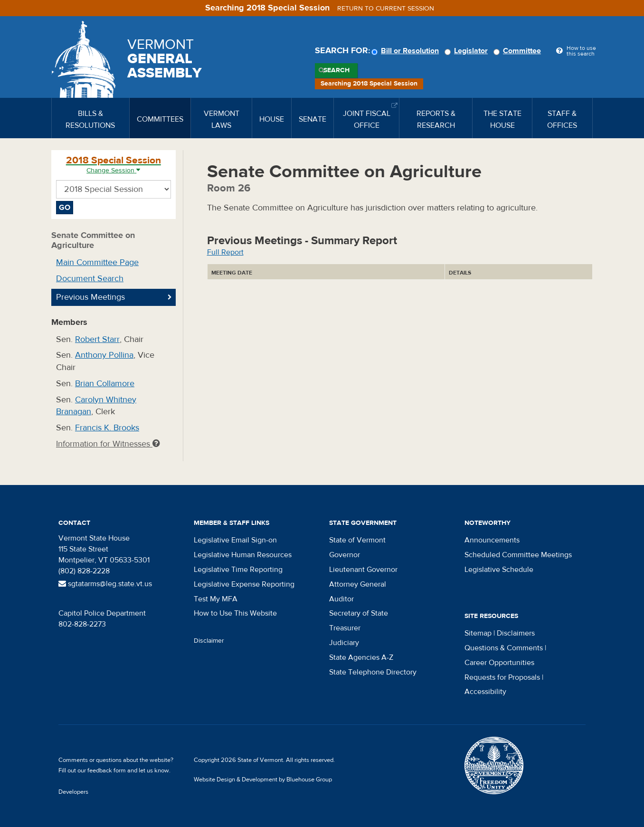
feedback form (107, 770)
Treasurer (345, 628)
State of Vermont (357, 540)
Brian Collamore (105, 384)
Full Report (225, 252)
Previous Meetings (90, 297)
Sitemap (478, 633)
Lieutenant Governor (363, 570)
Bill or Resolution (407, 51)
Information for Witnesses (108, 444)
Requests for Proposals (502, 677)
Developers (73, 792)
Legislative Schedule (499, 570)
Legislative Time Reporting (238, 570)
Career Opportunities (499, 663)
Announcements (492, 540)
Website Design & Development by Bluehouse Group (263, 779)
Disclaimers (516, 633)
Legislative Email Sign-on (235, 540)
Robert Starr (97, 339)
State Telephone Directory (373, 672)
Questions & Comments (504, 648)
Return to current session (386, 9)
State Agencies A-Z (361, 657)
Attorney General (358, 584)
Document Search (90, 279)
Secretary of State (359, 613)
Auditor (341, 599)
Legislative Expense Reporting (244, 584)
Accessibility (485, 692)
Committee (519, 51)
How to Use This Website (235, 613)
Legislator (468, 51)
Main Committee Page (97, 262)
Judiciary (344, 643)
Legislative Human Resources (243, 555)
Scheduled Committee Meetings (518, 555)
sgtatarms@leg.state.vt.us (105, 584)
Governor (345, 555)
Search (336, 70)
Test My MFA (216, 599)
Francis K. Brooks (107, 428)
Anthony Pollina (104, 355)
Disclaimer (209, 641)
